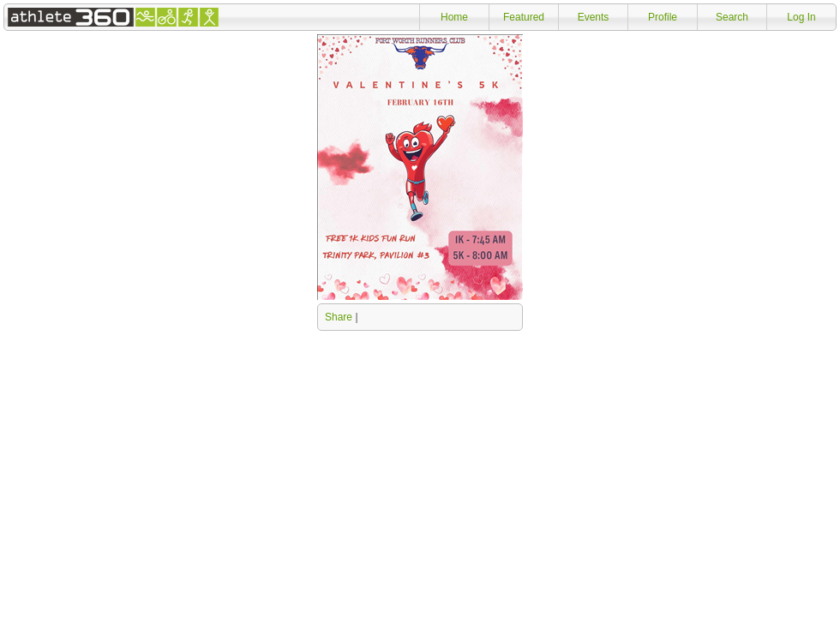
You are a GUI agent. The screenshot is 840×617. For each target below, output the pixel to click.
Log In (801, 17)
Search (732, 17)
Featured (524, 17)
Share (339, 317)
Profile (663, 17)
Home (454, 17)
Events (594, 17)
